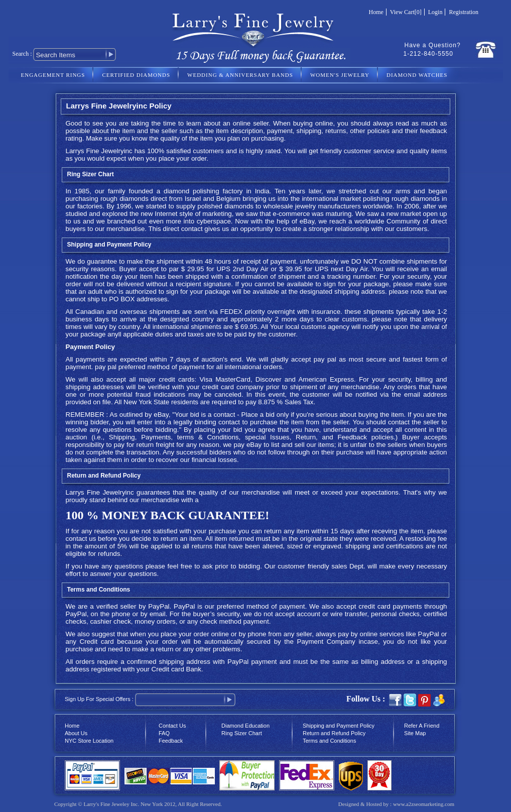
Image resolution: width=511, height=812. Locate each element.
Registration (464, 12)
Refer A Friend (422, 726)
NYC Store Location (89, 741)
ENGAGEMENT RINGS (53, 75)
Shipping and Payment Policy (339, 726)
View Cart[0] (406, 12)
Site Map (415, 733)
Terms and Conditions (329, 741)
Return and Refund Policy (334, 733)
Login (435, 12)
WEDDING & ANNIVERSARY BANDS (240, 75)
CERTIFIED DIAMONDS (136, 75)
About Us (76, 733)
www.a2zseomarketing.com (424, 804)
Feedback (171, 741)
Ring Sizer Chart (91, 174)
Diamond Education (245, 726)
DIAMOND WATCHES (417, 75)
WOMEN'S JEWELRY (340, 75)
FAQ (164, 733)
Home (376, 12)
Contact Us (172, 726)
